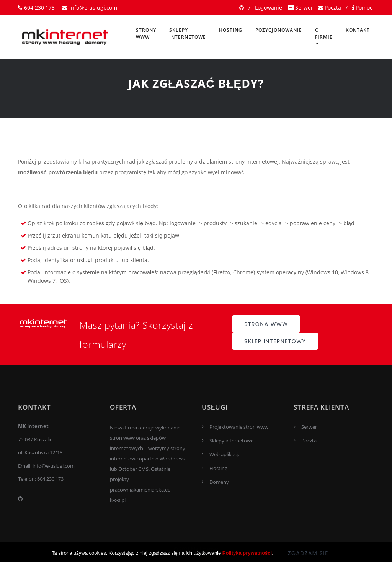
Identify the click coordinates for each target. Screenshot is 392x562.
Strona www (266, 324)
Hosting (231, 30)
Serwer (301, 7)
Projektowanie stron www (239, 427)
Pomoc (362, 7)
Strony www (146, 34)
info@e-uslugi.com (90, 7)
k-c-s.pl (118, 500)
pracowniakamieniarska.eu (140, 490)
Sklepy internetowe (188, 34)
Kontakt (358, 30)
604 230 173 (36, 7)
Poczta (329, 7)
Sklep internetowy (275, 341)
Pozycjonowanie (279, 30)
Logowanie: (269, 7)
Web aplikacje (225, 454)
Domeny (219, 482)
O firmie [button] (324, 34)
